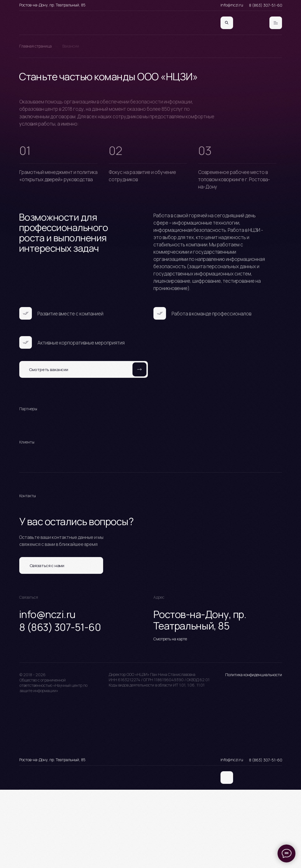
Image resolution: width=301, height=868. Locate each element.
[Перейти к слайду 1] (146, 435)
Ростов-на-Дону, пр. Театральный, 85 (52, 5)
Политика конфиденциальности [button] (254, 675)
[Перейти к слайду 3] (156, 435)
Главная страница (35, 46)
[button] (61, 565)
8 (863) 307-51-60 (266, 5)
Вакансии (71, 46)
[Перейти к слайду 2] (151, 435)
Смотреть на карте (170, 639)
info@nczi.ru (232, 5)
